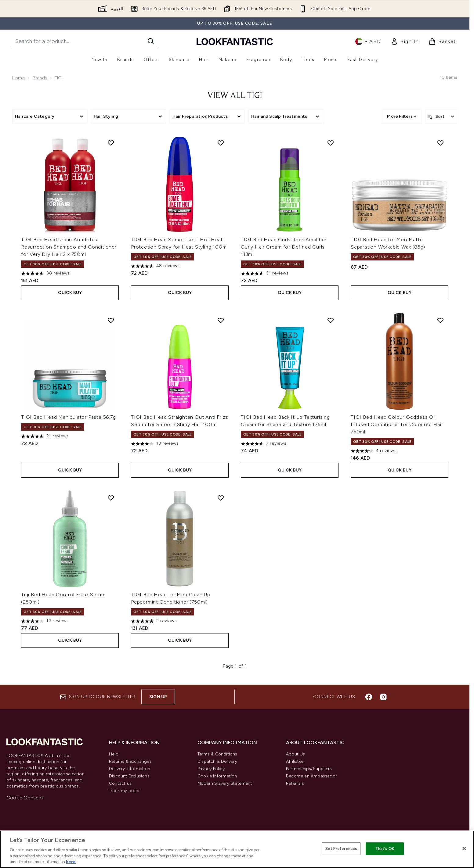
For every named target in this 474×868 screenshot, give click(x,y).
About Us (296, 754)
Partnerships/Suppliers (309, 769)
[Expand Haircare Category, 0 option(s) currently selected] (50, 117)
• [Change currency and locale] (368, 41)
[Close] (464, 848)
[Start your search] (85, 41)
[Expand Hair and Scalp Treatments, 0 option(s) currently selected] (286, 117)
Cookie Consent (25, 798)
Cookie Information (217, 776)
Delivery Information (130, 769)
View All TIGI (235, 96)
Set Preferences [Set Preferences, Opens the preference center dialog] (341, 849)
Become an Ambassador (311, 776)
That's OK (385, 849)
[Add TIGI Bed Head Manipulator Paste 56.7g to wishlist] (111, 320)
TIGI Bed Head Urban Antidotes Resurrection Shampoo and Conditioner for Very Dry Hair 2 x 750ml (69, 247)
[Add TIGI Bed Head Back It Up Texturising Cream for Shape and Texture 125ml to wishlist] (331, 320)
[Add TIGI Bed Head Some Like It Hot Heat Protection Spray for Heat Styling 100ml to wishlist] (221, 143)
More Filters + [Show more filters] (402, 116)
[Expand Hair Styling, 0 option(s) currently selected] (128, 117)
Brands (40, 78)
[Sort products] (441, 117)
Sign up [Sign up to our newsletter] (158, 697)
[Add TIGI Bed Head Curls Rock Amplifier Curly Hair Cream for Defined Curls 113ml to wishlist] (331, 143)
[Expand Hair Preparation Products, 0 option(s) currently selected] (207, 117)
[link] (405, 41)
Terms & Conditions (217, 754)
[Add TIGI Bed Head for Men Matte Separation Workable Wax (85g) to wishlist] (440, 143)
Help (114, 754)
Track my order (124, 791)
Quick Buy (70, 293)
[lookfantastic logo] (235, 41)
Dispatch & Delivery (217, 761)
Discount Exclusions (129, 776)
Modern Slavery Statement (225, 783)
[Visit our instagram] (383, 697)
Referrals (295, 783)
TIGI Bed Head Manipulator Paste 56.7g (69, 417)
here (71, 862)
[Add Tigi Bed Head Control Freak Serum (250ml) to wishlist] (111, 498)
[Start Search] (151, 41)
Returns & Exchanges (130, 761)
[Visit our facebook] (369, 697)
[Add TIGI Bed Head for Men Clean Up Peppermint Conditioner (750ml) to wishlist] (221, 498)
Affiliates (295, 761)
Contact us (120, 783)
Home (18, 78)
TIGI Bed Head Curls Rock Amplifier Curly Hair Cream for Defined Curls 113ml (284, 247)
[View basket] (442, 41)
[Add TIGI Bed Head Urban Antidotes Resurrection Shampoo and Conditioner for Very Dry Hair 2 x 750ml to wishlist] (111, 143)
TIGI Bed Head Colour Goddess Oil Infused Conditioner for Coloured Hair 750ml (397, 424)
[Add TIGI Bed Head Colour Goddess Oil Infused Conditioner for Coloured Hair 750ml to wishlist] (440, 320)
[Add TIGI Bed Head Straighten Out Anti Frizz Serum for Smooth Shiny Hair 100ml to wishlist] (221, 320)
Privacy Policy (211, 769)
